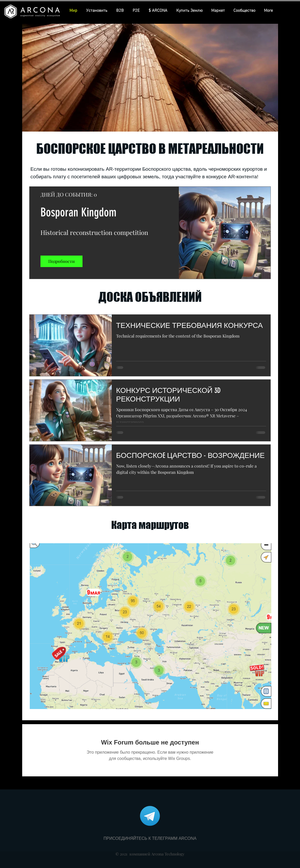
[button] (158, 11)
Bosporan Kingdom (78, 212)
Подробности (61, 261)
